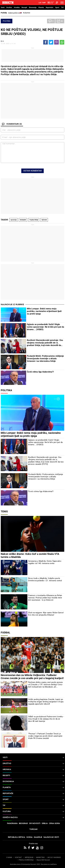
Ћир (44, 3)
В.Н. (2, 41)
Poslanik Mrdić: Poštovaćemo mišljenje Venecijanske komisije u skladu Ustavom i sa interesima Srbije (45, 359)
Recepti (24, 7)
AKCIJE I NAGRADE (54, 857)
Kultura (33, 811)
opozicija (14, 220)
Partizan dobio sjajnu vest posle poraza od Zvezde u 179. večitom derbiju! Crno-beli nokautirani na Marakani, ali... (45, 685)
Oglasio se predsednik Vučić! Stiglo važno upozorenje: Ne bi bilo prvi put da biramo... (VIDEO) (45, 327)
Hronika (17, 7)
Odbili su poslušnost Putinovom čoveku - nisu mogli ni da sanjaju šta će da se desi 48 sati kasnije (46, 719)
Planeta (41, 7)
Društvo (9, 7)
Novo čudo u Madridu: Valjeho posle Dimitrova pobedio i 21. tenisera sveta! (45, 579)
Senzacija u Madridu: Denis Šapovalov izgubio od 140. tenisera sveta (45, 562)
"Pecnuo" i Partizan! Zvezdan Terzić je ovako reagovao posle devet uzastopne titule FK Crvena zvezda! (45, 736)
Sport (57, 7)
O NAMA (9, 857)
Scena (29, 837)
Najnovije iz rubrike (12, 305)
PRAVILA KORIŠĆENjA (26, 860)
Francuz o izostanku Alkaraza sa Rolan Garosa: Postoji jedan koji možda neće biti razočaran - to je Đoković (45, 598)
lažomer (44, 220)
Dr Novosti (35, 823)
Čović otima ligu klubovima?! (40, 372)
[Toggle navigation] (62, 3)
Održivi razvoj (33, 817)
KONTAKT (18, 857)
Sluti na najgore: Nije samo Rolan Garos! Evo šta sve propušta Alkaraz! (46, 614)
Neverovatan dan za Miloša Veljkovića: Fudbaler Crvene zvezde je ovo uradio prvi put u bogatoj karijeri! (32, 677)
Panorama (12, 823)
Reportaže (50, 7)
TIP (62, 7)
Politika (4, 13)
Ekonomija (33, 7)
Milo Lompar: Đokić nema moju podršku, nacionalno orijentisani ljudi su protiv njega (44, 311)
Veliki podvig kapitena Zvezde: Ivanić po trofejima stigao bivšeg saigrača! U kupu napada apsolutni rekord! (46, 702)
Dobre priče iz (15, 13)
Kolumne (27, 13)
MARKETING (40, 857)
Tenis (4, 511)
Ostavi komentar (32, 171)
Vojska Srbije (34, 220)
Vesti (3, 7)
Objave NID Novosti (43, 860)
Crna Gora (54, 823)
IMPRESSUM (29, 857)
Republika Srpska (17, 837)
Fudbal (5, 633)
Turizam (33, 829)
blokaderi (23, 220)
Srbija (45, 823)
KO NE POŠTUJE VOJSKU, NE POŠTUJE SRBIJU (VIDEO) (32, 32)
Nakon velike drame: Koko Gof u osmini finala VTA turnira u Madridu (30, 555)
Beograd (23, 823)
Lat (40, 3)
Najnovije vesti (51, 837)
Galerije (38, 837)
